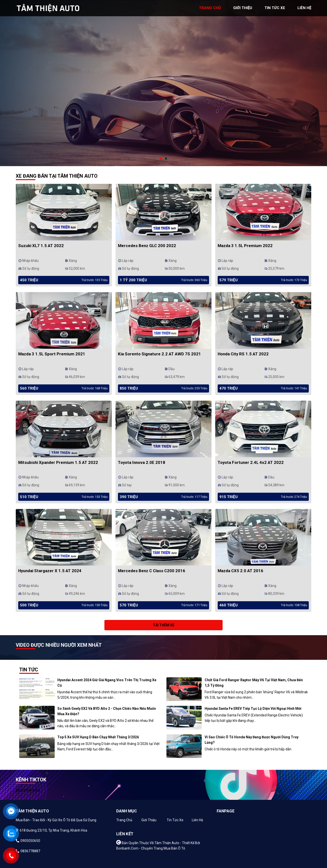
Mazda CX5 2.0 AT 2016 (240, 571)
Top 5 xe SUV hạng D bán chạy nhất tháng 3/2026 (98, 737)
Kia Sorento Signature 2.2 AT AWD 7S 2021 (159, 354)
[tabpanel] (163, 83)
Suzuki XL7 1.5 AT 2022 (41, 246)
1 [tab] (161, 159)
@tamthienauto (28, 790)
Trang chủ (124, 820)
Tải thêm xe (164, 625)
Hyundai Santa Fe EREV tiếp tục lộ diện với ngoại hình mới (253, 709)
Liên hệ (197, 820)
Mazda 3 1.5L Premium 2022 (245, 246)
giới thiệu (243, 8)
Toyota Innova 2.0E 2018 (142, 462)
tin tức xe (275, 8)
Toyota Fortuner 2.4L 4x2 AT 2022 (251, 462)
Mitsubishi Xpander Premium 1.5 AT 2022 (58, 462)
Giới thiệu (149, 820)
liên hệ (304, 8)
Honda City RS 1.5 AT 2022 (243, 354)
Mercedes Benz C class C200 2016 (152, 571)
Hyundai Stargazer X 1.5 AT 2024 (50, 571)
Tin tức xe (175, 820)
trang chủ (210, 8)
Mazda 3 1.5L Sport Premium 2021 (52, 354)
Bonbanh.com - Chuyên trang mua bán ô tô (151, 848)
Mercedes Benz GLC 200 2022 (147, 246)
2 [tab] (166, 159)
